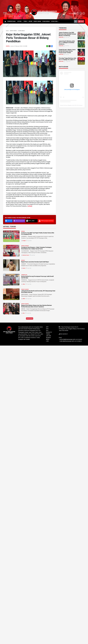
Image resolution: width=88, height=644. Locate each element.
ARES (24, 299)
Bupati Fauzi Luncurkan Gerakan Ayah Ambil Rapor (35, 262)
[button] (81, 21)
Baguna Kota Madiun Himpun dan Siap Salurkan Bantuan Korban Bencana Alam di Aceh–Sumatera (36, 306)
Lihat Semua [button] (30, 318)
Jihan (24, 284)
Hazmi (24, 268)
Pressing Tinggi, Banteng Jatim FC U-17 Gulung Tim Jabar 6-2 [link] (68, 59)
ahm (24, 313)
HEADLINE (61, 37)
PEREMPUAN (24, 275)
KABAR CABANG (25, 246)
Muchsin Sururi (26, 255)
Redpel (8, 46)
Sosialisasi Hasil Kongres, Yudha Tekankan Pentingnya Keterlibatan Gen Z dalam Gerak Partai (36, 248)
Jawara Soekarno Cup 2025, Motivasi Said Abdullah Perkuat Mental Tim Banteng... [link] (67, 34)
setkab (30, 206)
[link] (7, 31)
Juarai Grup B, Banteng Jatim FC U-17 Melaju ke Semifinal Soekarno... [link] (67, 43)
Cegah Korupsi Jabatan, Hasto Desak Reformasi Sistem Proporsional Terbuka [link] (67, 51)
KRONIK (23, 231)
